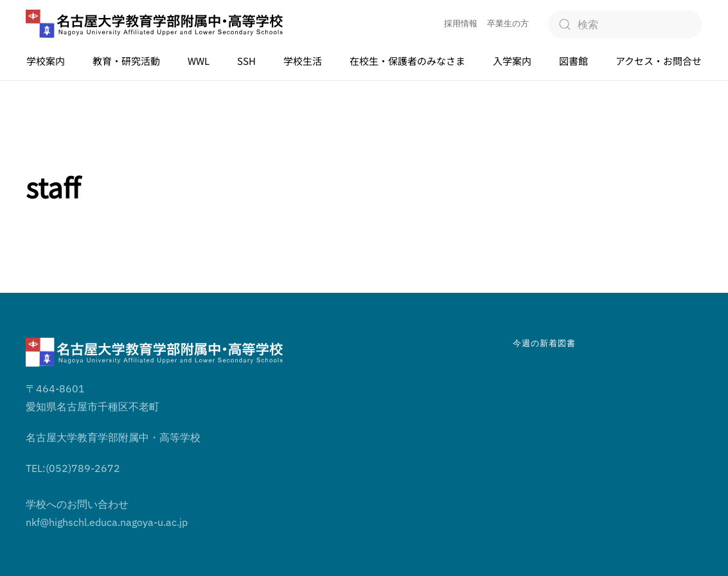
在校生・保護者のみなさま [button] (407, 61)
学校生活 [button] (303, 61)
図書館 (573, 61)
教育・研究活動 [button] (126, 61)
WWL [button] (199, 61)
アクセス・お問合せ (659, 61)
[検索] (625, 24)
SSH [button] (246, 61)
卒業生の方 (508, 23)
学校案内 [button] (46, 61)
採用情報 (461, 23)
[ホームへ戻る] (154, 24)
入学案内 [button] (512, 61)
